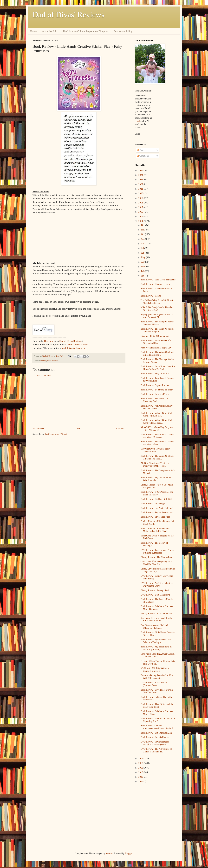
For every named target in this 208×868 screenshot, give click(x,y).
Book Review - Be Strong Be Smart (157, 390)
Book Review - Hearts (151, 296)
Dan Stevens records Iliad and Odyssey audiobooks (154, 627)
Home (33, 31)
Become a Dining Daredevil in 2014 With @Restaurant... (157, 677)
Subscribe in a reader (78, 344)
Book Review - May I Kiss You (155, 374)
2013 (141, 759)
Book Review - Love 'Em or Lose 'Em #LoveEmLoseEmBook (158, 368)
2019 (141, 198)
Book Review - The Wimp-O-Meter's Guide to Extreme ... (157, 354)
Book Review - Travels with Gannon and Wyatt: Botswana (157, 436)
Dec (143, 225)
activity (43, 361)
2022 (141, 184)
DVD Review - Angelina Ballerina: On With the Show (157, 584)
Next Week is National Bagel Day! (156, 348)
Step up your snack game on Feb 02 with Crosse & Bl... (157, 316)
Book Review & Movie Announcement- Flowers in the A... (158, 727)
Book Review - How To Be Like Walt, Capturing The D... (158, 720)
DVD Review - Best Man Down (155, 595)
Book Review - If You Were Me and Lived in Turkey (157, 493)
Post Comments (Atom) (56, 434)
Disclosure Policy (123, 31)
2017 (141, 207)
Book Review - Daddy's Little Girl (156, 499)
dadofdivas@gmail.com (74, 348)
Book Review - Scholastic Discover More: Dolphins (157, 608)
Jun (143, 253)
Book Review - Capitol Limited (155, 385)
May (143, 257)
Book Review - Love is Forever (155, 737)
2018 (141, 203)
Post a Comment (44, 376)
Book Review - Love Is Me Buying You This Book (157, 691)
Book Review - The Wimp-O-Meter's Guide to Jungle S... (157, 330)
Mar (143, 267)
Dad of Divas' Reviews (68, 15)
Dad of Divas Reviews (71, 341)
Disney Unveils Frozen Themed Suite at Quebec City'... (158, 570)
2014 (141, 221)
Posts (140, 150)
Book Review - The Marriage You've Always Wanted (157, 361)
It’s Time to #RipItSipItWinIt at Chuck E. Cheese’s (155, 670)
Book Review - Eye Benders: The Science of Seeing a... (156, 641)
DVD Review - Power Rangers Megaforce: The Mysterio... (155, 743)
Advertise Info (50, 31)
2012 (141, 763)
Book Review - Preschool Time (155, 394)
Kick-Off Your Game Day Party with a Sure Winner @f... (157, 429)
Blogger (129, 853)
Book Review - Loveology (153, 503)
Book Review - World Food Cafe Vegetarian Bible (156, 342)
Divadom (49, 341)
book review (52, 361)
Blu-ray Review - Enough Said (155, 590)
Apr (143, 262)
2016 (141, 212)
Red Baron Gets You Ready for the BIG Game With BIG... (156, 619)
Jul (143, 248)
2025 (141, 170)
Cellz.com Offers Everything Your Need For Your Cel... (156, 563)
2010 (141, 772)
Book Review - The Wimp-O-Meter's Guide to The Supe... (157, 457)
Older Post (120, 429)
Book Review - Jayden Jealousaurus (157, 512)
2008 (141, 781)
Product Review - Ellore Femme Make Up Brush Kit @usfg (155, 530)
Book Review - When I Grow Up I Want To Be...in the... (156, 414)
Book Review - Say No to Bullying (157, 508)
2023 (141, 180)
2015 (141, 217)
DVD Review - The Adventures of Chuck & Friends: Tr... (156, 750)
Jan (143, 276)
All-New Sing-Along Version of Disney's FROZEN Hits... (155, 465)
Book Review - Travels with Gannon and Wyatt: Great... (157, 443)
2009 (141, 777)
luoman (109, 853)
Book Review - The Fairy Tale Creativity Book (154, 400)
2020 (141, 193)
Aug (143, 244)
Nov (143, 230)
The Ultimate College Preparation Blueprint (86, 31)
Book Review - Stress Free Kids (155, 517)
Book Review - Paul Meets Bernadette (158, 280)
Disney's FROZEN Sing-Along (155, 336)
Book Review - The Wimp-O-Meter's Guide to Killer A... (157, 323)
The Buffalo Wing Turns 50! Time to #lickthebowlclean (157, 302)
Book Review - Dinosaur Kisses (155, 284)
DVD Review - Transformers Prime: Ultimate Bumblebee (157, 551)
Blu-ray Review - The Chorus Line (156, 557)
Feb (143, 271)
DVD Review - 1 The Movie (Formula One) (154, 684)
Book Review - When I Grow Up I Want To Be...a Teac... (156, 422)
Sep (143, 239)
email (137, 121)
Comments (143, 156)
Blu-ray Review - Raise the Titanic (156, 614)
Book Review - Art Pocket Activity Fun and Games (156, 407)
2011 (141, 768)
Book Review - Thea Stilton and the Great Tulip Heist (157, 706)
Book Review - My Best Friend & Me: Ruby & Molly (156, 648)
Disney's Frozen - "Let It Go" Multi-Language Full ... (157, 486)
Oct (143, 234)
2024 (141, 175)
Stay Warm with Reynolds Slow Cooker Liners (155, 450)
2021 (141, 189)
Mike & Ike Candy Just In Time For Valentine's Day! (157, 309)
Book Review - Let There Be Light (156, 733)
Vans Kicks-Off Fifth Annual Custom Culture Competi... (158, 655)
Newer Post (39, 429)
